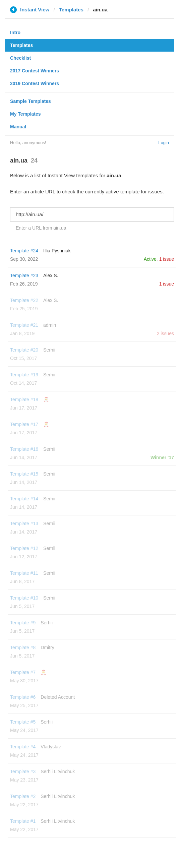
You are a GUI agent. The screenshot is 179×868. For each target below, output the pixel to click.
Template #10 (24, 598)
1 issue (167, 259)
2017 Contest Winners (35, 71)
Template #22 (24, 300)
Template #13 (24, 523)
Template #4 (23, 747)
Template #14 (24, 499)
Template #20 (24, 350)
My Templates (25, 114)
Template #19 (24, 375)
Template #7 (23, 672)
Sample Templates (31, 101)
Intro (15, 33)
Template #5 (23, 722)
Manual (18, 127)
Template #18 (24, 399)
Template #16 (24, 449)
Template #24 (24, 251)
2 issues (165, 333)
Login (164, 143)
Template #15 (24, 474)
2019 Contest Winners (35, 83)
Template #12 (24, 548)
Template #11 (24, 573)
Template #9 (23, 623)
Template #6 (23, 697)
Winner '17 (162, 457)
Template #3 (23, 771)
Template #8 (23, 647)
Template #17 (24, 424)
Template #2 (23, 796)
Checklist (20, 58)
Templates (71, 10)
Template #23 (24, 275)
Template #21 (24, 325)
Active (150, 259)
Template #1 (23, 821)
